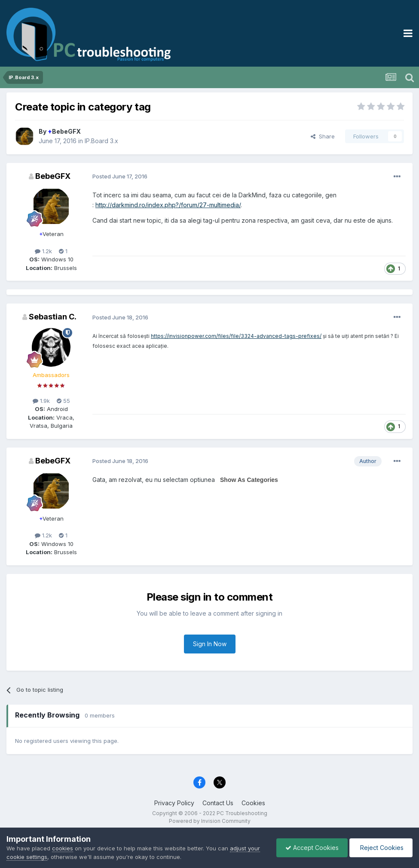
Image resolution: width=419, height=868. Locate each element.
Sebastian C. (53, 317)
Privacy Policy (174, 803)
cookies (63, 848)
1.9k (41, 401)
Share (323, 136)
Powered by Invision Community (210, 821)
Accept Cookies (312, 848)
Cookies (253, 803)
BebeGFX (64, 131)
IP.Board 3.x (101, 141)
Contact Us (218, 803)
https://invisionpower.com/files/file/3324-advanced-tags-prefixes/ (236, 336)
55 (63, 401)
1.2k (43, 251)
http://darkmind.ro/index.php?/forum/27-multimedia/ (168, 205)
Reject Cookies (381, 848)
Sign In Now (210, 644)
